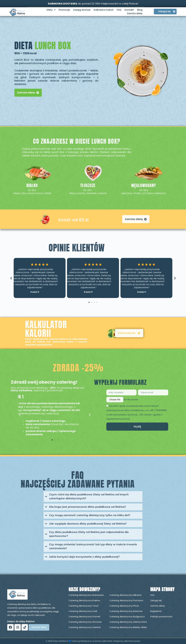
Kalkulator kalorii (104, 10)
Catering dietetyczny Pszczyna (126, 600)
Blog (140, 10)
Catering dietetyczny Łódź (83, 611)
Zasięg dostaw (82, 10)
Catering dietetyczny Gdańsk (85, 627)
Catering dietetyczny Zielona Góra (128, 622)
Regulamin (156, 611)
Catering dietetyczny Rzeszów (126, 611)
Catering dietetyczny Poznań (84, 616)
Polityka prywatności (161, 616)
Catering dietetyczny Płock (124, 606)
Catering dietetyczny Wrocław (85, 622)
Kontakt (129, 10)
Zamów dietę (135, 13)
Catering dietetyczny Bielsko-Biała (128, 627)
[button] (11, 278)
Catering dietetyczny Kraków (84, 600)
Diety (51, 10)
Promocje (64, 10)
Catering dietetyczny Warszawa (86, 595)
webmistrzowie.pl (132, 641)
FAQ (119, 10)
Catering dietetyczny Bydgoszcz (127, 616)
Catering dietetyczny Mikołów (125, 595)
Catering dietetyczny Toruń (84, 606)
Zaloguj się (156, 600)
